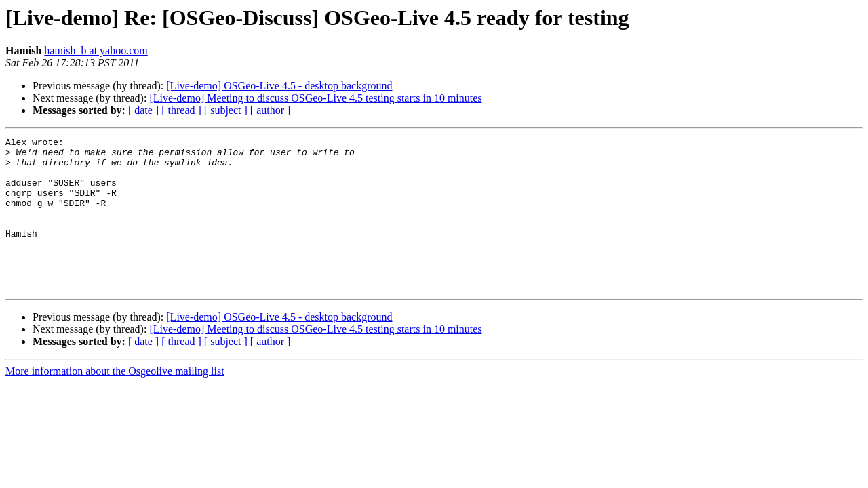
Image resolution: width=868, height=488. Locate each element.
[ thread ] (181, 110)
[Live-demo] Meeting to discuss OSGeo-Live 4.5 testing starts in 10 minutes (315, 98)
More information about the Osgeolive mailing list (115, 402)
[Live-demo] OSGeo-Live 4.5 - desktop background (279, 86)
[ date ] (143, 110)
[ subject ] (226, 110)
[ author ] (271, 110)
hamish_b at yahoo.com (96, 50)
